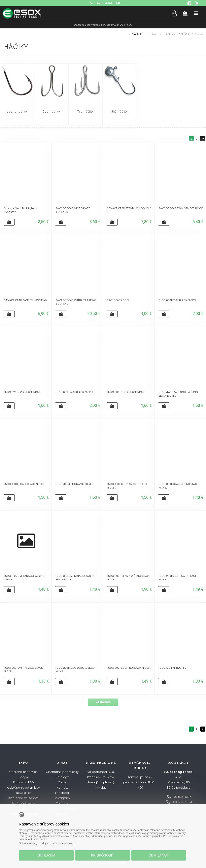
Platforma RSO (24, 782)
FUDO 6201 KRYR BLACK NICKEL (23, 392)
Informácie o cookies (66, 842)
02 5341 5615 (183, 797)
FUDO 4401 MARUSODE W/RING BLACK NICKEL (178, 394)
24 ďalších (103, 702)
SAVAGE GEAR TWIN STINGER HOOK (181, 208)
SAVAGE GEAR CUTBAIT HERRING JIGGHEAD (76, 302)
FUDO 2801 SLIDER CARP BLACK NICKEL (178, 578)
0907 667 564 (183, 802)
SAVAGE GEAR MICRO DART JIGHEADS (73, 210)
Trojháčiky (85, 112)
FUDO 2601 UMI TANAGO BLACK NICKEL (23, 670)
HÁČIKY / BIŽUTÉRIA (176, 34)
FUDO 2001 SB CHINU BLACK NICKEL (129, 668)
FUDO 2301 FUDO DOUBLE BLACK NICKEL (76, 670)
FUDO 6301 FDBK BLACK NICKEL (177, 300)
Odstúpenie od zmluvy (24, 788)
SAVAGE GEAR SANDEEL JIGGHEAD (25, 300)
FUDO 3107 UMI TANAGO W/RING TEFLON (24, 578)
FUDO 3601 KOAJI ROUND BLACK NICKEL (179, 486)
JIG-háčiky (120, 112)
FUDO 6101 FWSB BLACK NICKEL (74, 392)
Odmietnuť (157, 855)
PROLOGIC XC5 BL (118, 300)
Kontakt (62, 788)
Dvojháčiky (51, 112)
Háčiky (200, 34)
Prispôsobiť (102, 855)
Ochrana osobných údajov (36, 842)
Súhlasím (48, 855)
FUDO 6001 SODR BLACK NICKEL (126, 392)
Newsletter (23, 793)
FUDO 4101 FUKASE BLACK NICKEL (24, 484)
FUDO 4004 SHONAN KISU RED (74, 484)
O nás (62, 782)
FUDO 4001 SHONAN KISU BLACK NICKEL (127, 486)
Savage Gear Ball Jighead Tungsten (21, 210)
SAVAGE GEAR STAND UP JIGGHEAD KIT (129, 210)
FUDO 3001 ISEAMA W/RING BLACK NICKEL (128, 578)
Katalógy (62, 777)
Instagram (62, 798)
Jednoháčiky (17, 112)
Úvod (154, 34)
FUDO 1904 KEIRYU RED (173, 668)
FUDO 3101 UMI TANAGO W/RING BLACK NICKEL (75, 578)
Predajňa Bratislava (101, 777)
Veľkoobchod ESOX (101, 772)
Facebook (62, 793)
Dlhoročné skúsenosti (24, 798)
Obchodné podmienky (62, 772)
